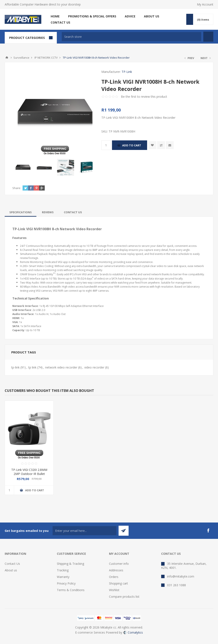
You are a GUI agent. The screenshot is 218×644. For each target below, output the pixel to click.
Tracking (63, 570)
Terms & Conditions (71, 590)
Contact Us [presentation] (73, 212)
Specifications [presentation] (21, 212)
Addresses (116, 570)
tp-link (15, 367)
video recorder (94, 367)
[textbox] (131, 37)
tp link (32, 367)
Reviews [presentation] (48, 212)
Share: (17, 188)
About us (11, 570)
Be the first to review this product (144, 97)
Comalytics (133, 632)
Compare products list (124, 597)
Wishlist (114, 590)
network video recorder (61, 367)
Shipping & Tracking (70, 564)
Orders (114, 577)
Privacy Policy (66, 583)
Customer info (119, 564)
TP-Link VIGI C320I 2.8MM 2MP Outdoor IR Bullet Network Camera (29, 474)
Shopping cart (118, 583)
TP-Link (127, 72)
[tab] (21, 212)
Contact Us (12, 564)
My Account (205, 4)
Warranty (63, 577)
